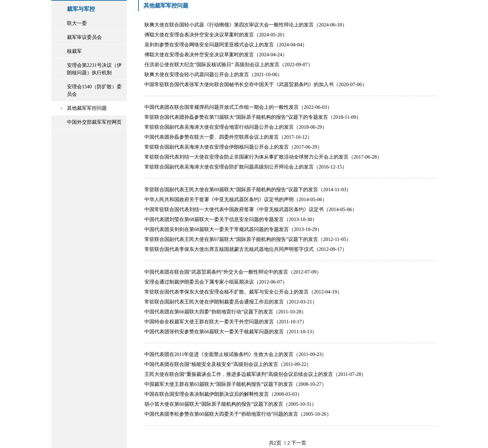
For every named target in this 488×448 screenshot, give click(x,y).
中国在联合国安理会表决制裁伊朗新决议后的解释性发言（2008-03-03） (223, 394)
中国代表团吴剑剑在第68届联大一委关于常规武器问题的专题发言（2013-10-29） (233, 229)
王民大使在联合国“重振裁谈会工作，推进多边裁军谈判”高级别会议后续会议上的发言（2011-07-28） (255, 374)
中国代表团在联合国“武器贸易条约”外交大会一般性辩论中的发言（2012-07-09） (233, 272)
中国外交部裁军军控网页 (94, 122)
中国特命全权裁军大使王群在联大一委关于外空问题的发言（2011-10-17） (226, 322)
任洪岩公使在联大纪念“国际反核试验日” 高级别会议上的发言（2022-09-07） (229, 65)
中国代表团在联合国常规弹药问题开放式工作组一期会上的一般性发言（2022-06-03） (238, 107)
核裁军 (74, 51)
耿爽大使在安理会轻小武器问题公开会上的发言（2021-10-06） (213, 74)
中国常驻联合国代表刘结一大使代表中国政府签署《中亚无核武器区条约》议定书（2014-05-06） (251, 209)
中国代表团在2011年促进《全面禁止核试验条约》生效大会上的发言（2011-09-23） (235, 354)
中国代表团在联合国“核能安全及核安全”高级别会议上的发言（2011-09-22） (228, 364)
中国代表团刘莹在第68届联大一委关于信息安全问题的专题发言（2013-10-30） (231, 219)
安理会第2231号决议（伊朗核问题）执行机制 (94, 69)
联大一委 (77, 23)
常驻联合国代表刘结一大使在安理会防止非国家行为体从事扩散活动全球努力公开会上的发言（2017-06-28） (263, 157)
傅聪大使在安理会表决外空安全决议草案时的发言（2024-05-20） (216, 35)
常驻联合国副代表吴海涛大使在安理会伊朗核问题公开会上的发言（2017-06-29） (233, 147)
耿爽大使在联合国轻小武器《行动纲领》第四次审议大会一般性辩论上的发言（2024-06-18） (246, 25)
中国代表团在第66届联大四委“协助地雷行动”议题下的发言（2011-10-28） (225, 312)
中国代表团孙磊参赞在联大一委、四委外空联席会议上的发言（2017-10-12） (228, 137)
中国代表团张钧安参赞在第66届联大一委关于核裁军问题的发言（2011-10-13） (231, 332)
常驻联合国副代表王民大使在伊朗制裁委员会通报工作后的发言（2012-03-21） (231, 302)
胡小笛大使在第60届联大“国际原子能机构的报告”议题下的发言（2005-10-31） (230, 404)
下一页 (299, 443)
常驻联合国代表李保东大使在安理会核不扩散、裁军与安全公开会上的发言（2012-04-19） (243, 292)
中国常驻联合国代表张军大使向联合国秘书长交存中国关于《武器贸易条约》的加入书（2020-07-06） (256, 84)
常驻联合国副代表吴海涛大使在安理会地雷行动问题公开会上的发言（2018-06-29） (236, 127)
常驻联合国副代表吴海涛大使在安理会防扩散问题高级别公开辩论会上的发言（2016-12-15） (246, 167)
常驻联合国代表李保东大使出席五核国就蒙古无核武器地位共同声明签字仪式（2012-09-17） (246, 249)
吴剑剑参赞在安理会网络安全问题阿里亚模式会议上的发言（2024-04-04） (226, 45)
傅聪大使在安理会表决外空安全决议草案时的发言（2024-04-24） (216, 55)
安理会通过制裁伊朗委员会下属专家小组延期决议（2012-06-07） (216, 282)
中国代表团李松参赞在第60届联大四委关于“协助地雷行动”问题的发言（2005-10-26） (238, 414)
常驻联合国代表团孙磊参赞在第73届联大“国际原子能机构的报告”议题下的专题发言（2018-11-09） (253, 117)
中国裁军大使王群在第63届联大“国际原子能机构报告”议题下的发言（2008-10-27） (235, 384)
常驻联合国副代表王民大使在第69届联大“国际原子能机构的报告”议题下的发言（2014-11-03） (248, 189)
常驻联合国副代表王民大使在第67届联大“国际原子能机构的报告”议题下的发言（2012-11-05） (248, 239)
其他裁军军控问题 (87, 108)
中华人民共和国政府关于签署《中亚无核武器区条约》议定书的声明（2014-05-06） (236, 199)
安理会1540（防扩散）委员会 (94, 90)
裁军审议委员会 (84, 37)
